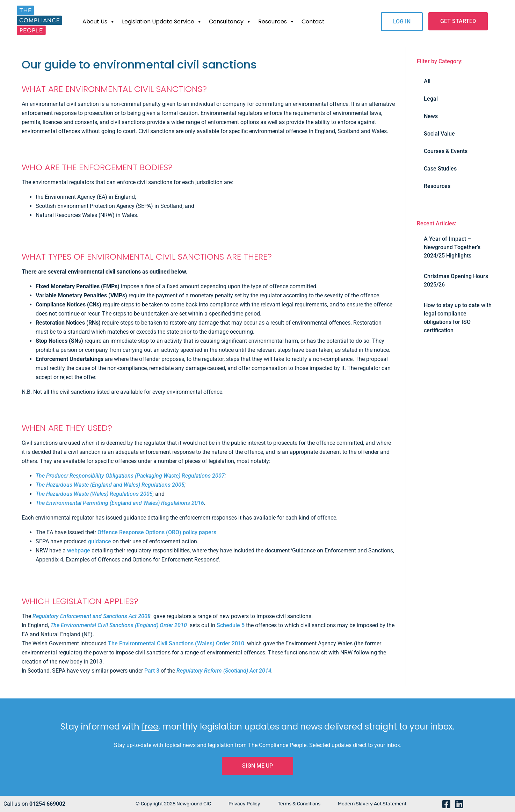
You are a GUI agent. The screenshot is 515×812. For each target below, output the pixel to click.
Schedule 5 (231, 625)
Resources (276, 22)
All (427, 81)
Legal (431, 99)
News (431, 116)
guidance (100, 541)
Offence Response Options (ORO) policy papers (157, 532)
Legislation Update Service (162, 22)
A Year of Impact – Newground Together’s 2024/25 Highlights (452, 247)
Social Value (439, 134)
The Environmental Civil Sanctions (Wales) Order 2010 (176, 643)
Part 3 (152, 671)
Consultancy (230, 22)
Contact (313, 21)
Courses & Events (446, 151)
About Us (99, 22)
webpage (79, 550)
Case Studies (440, 169)
